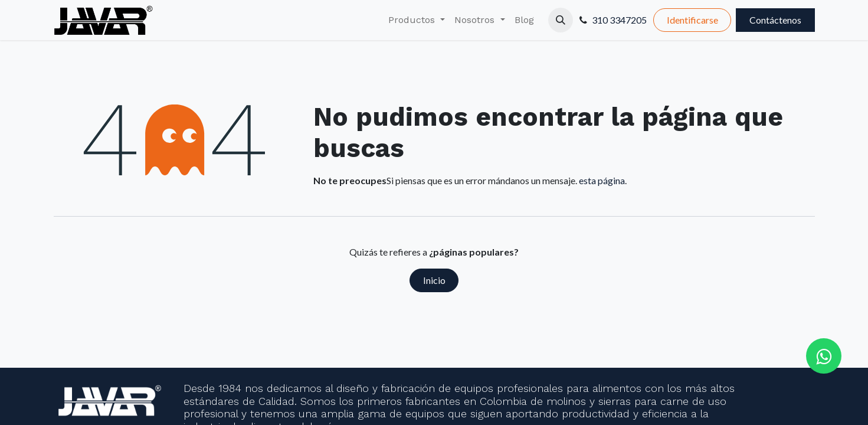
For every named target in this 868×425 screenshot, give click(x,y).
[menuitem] (417, 20)
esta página (602, 180)
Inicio (434, 280)
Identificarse (692, 20)
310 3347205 (619, 20)
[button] (561, 20)
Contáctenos (775, 20)
